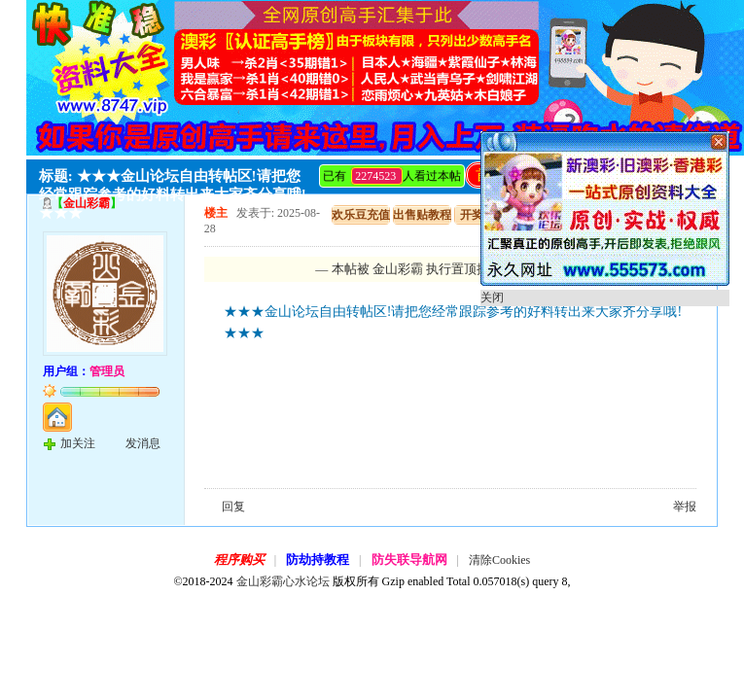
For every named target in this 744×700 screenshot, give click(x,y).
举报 (685, 507)
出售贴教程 (422, 215)
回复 (233, 507)
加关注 (78, 443)
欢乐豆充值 (361, 215)
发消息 (143, 443)
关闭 (492, 297)
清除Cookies (499, 560)
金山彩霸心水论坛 (283, 581)
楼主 (216, 213)
